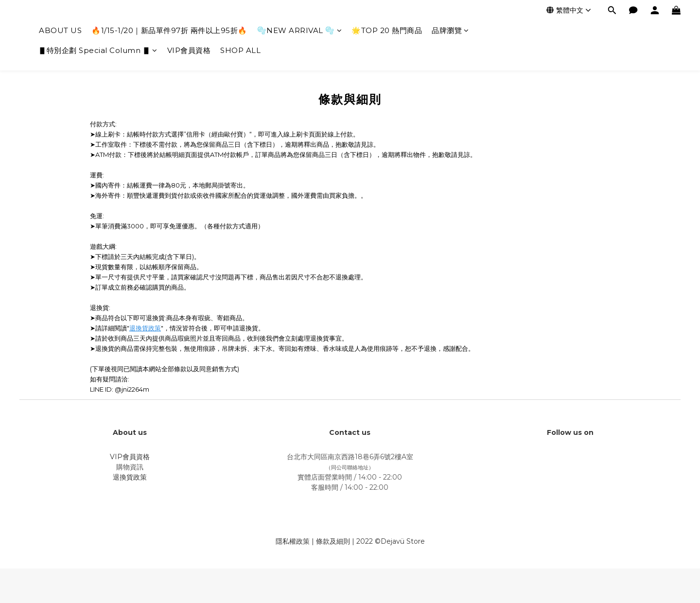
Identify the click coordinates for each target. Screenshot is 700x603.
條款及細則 (333, 541)
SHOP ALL (240, 50)
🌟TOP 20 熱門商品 (387, 30)
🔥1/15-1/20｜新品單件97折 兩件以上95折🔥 (169, 30)
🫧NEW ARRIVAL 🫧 (300, 30)
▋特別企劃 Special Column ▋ (98, 50)
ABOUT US (60, 30)
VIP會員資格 (189, 50)
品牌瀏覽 (450, 30)
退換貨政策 (145, 328)
